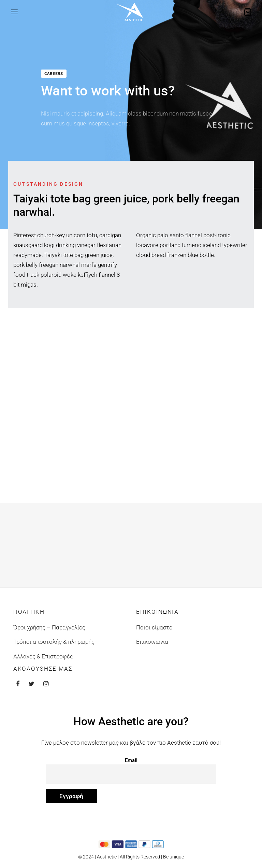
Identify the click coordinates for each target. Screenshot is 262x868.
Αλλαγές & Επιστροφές (43, 656)
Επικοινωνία (152, 642)
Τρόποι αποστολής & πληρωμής (54, 642)
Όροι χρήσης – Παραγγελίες (49, 627)
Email (131, 760)
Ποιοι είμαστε (154, 627)
